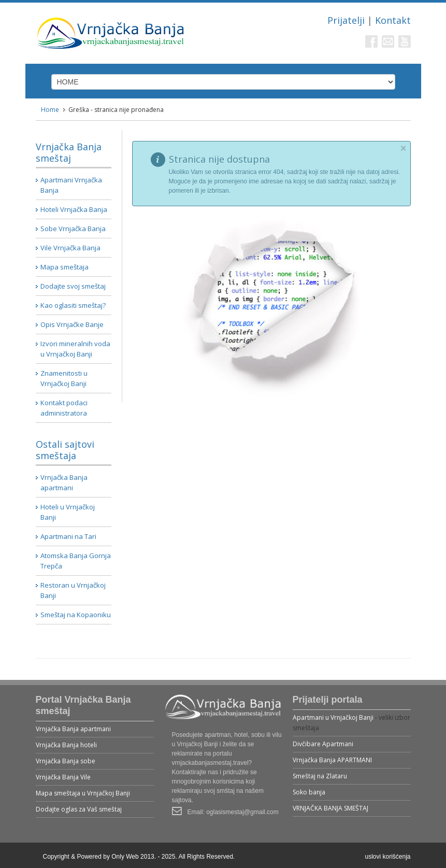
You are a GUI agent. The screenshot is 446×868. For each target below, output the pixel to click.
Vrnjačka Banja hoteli (66, 745)
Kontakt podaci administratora (64, 408)
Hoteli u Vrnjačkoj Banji (68, 512)
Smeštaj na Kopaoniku (76, 615)
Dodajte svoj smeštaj (73, 286)
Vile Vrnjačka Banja (70, 248)
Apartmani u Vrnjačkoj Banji (333, 717)
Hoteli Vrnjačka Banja (74, 209)
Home (50, 110)
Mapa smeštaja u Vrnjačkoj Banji (83, 793)
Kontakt (393, 20)
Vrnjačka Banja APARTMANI (332, 760)
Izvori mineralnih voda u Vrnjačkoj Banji (75, 349)
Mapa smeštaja (64, 267)
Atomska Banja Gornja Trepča (76, 561)
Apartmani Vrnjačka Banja (71, 185)
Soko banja (309, 792)
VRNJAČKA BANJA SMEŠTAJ (330, 808)
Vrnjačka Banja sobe (66, 761)
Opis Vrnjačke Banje (72, 324)
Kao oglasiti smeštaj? (73, 305)
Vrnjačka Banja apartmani (64, 482)
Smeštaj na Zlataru (320, 776)
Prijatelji (346, 20)
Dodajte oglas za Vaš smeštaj (79, 809)
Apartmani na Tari (68, 536)
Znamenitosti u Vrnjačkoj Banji (64, 378)
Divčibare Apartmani (323, 744)
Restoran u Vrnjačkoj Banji (73, 590)
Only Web (125, 857)
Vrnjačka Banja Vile (63, 777)
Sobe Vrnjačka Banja (73, 229)
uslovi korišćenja (387, 857)
